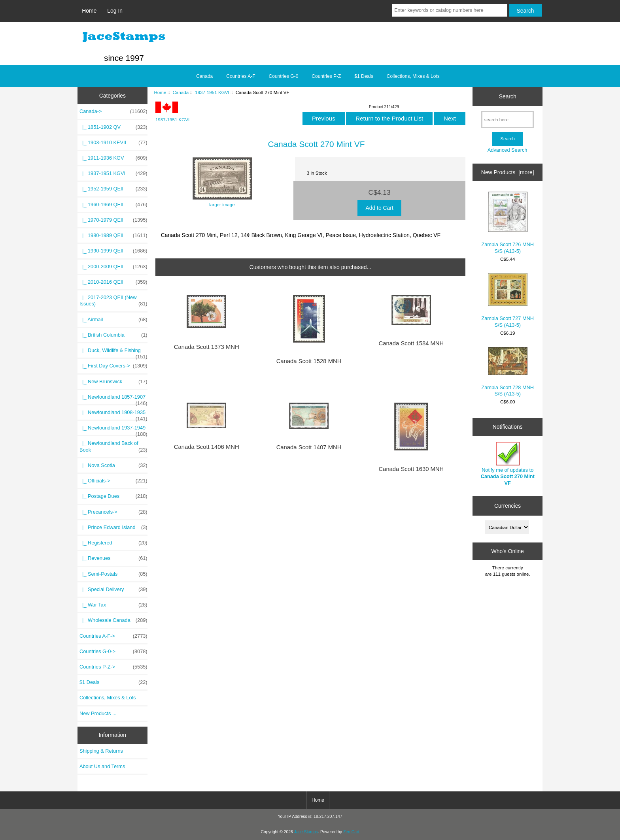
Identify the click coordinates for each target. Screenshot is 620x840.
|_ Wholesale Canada (113, 620)
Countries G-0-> (113, 652)
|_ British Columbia (113, 335)
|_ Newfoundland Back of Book (113, 446)
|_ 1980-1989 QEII (113, 235)
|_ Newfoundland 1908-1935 (113, 414)
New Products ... (98, 713)
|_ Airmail (113, 320)
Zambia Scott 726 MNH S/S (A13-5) (508, 223)
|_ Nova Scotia (113, 465)
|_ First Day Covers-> (113, 366)
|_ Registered (113, 543)
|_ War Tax (113, 605)
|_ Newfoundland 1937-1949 (113, 430)
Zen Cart (351, 832)
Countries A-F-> (113, 636)
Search (508, 96)
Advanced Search (508, 150)
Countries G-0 (284, 76)
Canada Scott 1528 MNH (309, 361)
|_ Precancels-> (113, 512)
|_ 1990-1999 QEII (113, 251)
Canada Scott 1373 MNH (207, 347)
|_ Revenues (113, 558)
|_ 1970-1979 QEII (113, 220)
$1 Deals (364, 76)
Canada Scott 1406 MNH (207, 447)
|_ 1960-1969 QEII (113, 205)
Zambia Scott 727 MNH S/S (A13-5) (508, 300)
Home (89, 11)
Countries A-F (241, 76)
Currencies (508, 506)
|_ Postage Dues (113, 496)
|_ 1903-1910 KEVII (113, 143)
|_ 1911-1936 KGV (113, 158)
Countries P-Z (326, 76)
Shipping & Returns (101, 751)
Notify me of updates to (508, 464)
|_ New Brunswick (113, 382)
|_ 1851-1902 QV (113, 127)
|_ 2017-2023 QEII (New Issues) (113, 301)
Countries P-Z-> (113, 667)
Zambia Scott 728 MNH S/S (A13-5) (508, 372)
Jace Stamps (306, 832)
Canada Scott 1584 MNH (411, 343)
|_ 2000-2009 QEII (113, 267)
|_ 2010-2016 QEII (113, 282)
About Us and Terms (102, 766)
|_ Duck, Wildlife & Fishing (113, 352)
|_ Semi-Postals (113, 574)
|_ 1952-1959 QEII (113, 189)
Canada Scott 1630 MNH (411, 469)
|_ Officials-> (113, 481)
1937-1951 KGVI (212, 92)
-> (113, 111)
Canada (181, 92)
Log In (115, 11)
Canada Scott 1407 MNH (309, 447)
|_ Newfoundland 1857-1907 (113, 399)
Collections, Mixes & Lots (413, 76)
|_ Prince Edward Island (113, 527)
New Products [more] (508, 172)
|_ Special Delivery (113, 590)
